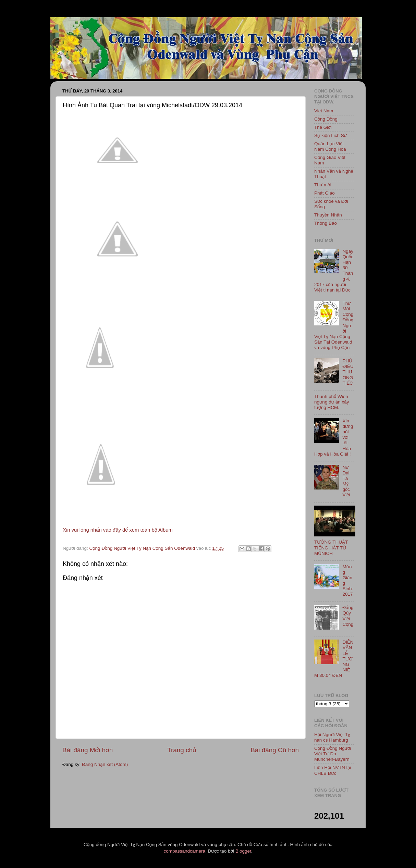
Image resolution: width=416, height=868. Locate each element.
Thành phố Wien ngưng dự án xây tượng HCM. (332, 402)
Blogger (243, 851)
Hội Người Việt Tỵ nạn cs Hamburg (332, 737)
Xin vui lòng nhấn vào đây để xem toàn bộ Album (118, 530)
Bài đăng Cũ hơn (275, 750)
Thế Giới (323, 127)
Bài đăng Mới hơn (88, 750)
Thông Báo (326, 223)
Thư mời (323, 185)
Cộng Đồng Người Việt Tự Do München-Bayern (333, 754)
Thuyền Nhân (328, 215)
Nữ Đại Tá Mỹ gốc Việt (346, 481)
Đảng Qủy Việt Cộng (348, 616)
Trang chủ (182, 750)
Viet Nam (324, 111)
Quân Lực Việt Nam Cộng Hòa (330, 146)
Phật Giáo (325, 193)
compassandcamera (185, 851)
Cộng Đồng (326, 119)
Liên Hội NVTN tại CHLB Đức (333, 770)
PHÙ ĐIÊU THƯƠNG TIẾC (348, 372)
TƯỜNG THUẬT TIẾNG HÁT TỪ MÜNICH (331, 548)
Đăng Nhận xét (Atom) (105, 764)
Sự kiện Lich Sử (331, 135)
